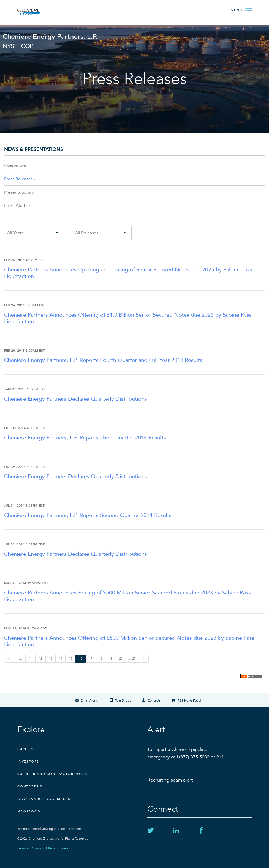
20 (121, 659)
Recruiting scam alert (170, 780)
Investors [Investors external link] (28, 761)
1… (20, 659)
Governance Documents (44, 799)
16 (81, 659)
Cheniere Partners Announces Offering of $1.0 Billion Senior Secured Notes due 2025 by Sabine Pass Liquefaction (128, 318)
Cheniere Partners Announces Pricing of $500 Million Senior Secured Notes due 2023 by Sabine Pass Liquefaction (127, 596)
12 (40, 659)
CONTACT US (30, 786)
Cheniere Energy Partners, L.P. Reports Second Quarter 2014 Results (88, 515)
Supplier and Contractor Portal (53, 774)
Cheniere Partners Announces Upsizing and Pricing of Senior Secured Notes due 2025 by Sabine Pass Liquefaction (128, 273)
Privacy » (37, 848)
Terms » (23, 848)
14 (61, 659)
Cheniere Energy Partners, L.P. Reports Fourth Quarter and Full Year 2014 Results (103, 360)
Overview (13, 166)
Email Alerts (16, 205)
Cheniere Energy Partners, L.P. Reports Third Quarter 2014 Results (85, 438)
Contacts (154, 700)
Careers (26, 749)
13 (50, 659)
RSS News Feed (189, 700)
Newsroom (29, 811)
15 (71, 659)
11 (30, 659)
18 (101, 659)
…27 (132, 659)
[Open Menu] (241, 10)
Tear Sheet (123, 700)
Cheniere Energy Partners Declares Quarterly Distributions (75, 399)
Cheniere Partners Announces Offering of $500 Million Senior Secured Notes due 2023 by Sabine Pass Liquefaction (129, 641)
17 (91, 659)
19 (111, 659)
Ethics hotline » (57, 848)
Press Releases (18, 179)
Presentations (18, 192)
